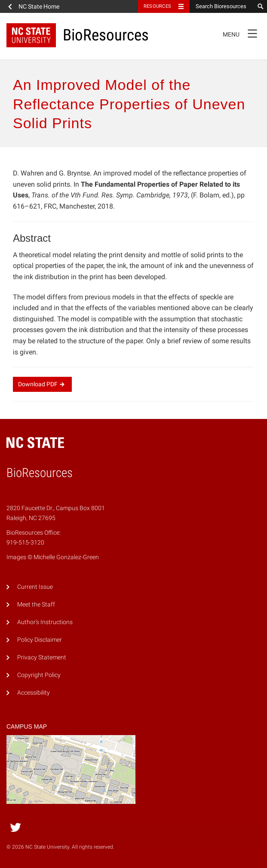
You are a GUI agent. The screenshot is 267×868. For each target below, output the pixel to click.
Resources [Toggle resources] (157, 6)
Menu (243, 33)
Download (42, 384)
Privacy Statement (42, 657)
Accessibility (34, 693)
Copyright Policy (39, 675)
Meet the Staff (36, 605)
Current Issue (35, 587)
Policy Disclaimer (40, 640)
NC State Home (39, 6)
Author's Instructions (45, 622)
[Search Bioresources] (222, 6)
